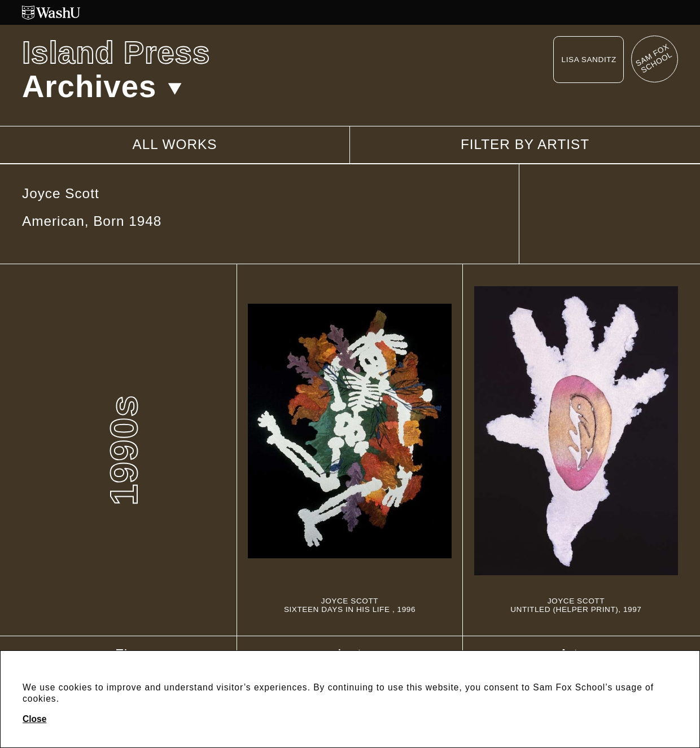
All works (174, 144)
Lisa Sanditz (589, 60)
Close (34, 719)
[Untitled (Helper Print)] (576, 450)
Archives (102, 87)
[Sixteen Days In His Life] (349, 450)
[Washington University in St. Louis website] (350, 13)
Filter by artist (525, 145)
